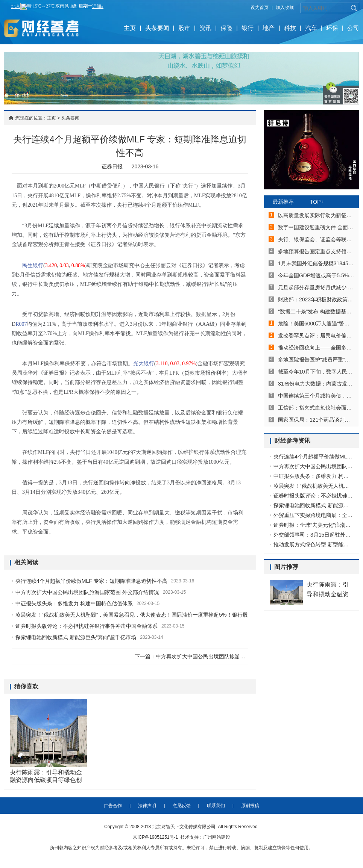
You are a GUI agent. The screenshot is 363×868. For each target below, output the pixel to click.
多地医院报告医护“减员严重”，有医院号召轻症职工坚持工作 (316, 360)
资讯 (205, 28)
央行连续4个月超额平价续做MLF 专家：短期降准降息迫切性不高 (91, 581)
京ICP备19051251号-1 (155, 837)
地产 (269, 28)
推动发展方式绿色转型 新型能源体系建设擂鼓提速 (313, 544)
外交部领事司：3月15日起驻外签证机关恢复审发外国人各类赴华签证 (313, 535)
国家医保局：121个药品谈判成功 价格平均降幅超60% (316, 420)
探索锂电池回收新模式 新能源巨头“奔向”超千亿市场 (76, 637)
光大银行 (144, 364)
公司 (353, 28)
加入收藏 (285, 8)
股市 (184, 28)
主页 (130, 28)
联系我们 (216, 806)
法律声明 (147, 806)
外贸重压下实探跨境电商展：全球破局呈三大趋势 (313, 515)
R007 (21, 324)
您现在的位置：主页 (36, 118)
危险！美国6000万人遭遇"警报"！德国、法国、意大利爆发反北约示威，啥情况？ (316, 324)
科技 (290, 28)
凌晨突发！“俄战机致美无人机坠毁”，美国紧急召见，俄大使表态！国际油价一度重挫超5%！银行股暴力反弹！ (145, 615)
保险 (226, 28)
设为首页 (260, 8)
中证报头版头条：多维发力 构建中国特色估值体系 (74, 603)
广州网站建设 (217, 837)
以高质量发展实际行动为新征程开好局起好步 (316, 215)
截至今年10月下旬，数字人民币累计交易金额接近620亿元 (316, 372)
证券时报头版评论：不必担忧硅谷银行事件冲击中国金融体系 (87, 626)
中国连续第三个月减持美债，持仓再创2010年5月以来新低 (316, 396)
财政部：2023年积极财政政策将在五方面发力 (316, 299)
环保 (332, 28)
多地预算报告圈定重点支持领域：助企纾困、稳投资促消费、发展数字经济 (316, 251)
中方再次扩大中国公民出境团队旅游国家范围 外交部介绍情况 (87, 592)
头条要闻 (157, 28)
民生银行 (33, 265)
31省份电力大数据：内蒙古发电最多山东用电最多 (316, 384)
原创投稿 (250, 806)
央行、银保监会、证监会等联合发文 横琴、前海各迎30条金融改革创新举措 (316, 239)
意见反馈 (182, 806)
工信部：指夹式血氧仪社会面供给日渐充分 (316, 408)
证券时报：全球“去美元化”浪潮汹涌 (313, 525)
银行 (248, 28)
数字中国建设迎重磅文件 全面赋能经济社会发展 (316, 227)
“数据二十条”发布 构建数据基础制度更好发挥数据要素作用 (316, 312)
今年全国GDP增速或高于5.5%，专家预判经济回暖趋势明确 (316, 275)
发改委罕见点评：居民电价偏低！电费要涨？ (316, 336)
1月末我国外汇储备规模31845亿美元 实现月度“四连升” (316, 263)
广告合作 (113, 806)
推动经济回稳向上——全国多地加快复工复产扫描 (316, 348)
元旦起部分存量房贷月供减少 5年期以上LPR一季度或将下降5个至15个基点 (316, 287)
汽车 (311, 28)
